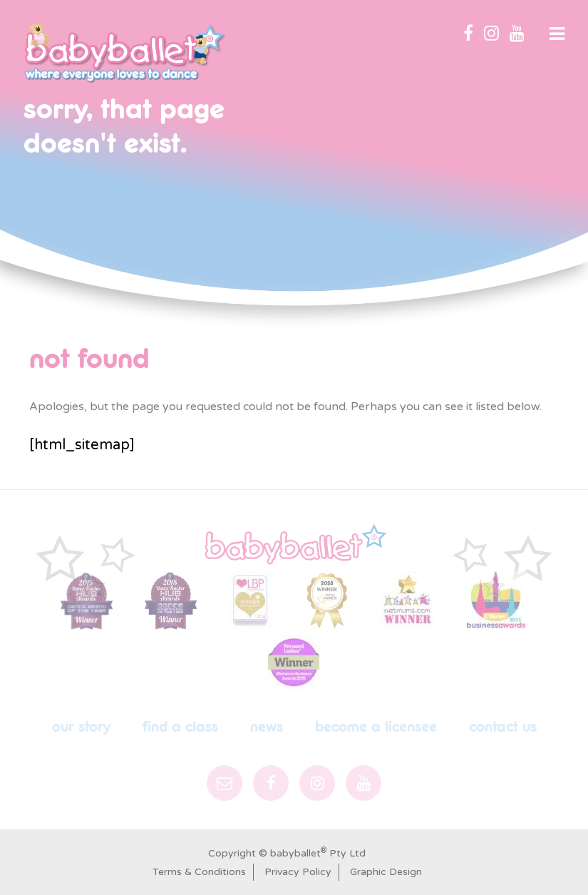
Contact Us (503, 727)
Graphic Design (386, 872)
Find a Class (180, 727)
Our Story (81, 727)
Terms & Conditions (199, 872)
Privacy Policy (298, 872)
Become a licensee (376, 727)
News (267, 727)
